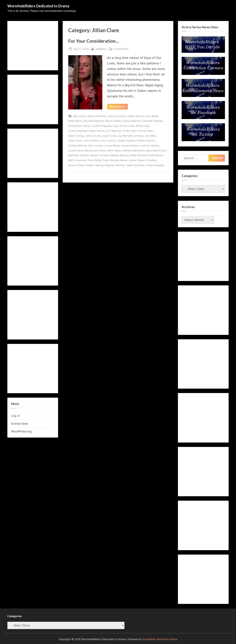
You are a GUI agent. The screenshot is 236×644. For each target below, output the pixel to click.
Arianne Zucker (117, 116)
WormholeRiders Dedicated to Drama (38, 6)
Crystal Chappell (101, 126)
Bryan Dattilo (113, 121)
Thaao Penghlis (155, 165)
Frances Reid (145, 131)
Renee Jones (128, 160)
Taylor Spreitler (135, 165)
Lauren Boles (112, 145)
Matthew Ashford (79, 155)
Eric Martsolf (114, 131)
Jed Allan (150, 136)
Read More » (119, 107)
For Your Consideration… (94, 41)
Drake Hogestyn (78, 131)
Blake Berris (75, 121)
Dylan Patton (97, 131)
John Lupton (108, 140)
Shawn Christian (147, 160)
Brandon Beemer (94, 121)
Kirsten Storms (146, 140)
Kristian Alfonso (77, 145)
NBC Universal (77, 160)
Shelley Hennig (94, 165)
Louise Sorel (76, 150)
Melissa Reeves (120, 155)
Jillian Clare (75, 140)
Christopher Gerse (79, 126)
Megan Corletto (100, 155)
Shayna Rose (76, 165)
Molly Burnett (138, 155)
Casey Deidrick (132, 121)
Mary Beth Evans (156, 150)
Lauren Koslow (130, 145)
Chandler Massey (153, 121)
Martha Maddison (134, 150)
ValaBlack (101, 48)
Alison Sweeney (97, 116)
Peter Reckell (111, 160)
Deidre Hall (142, 126)
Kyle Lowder (96, 145)
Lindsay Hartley (150, 145)
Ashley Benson (136, 116)
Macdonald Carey (95, 150)
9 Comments (121, 49)
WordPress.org (21, 431)
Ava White (152, 116)
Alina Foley (79, 116)
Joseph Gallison (126, 140)
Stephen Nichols (115, 165)
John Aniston (91, 140)
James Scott (93, 136)
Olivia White (94, 160)
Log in (15, 416)
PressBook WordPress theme (160, 639)
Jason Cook (109, 136)
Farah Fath (129, 131)
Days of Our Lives (124, 126)
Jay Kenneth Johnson (130, 136)
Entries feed (19, 424)
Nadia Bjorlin (155, 155)
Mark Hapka (114, 150)
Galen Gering (76, 136)
